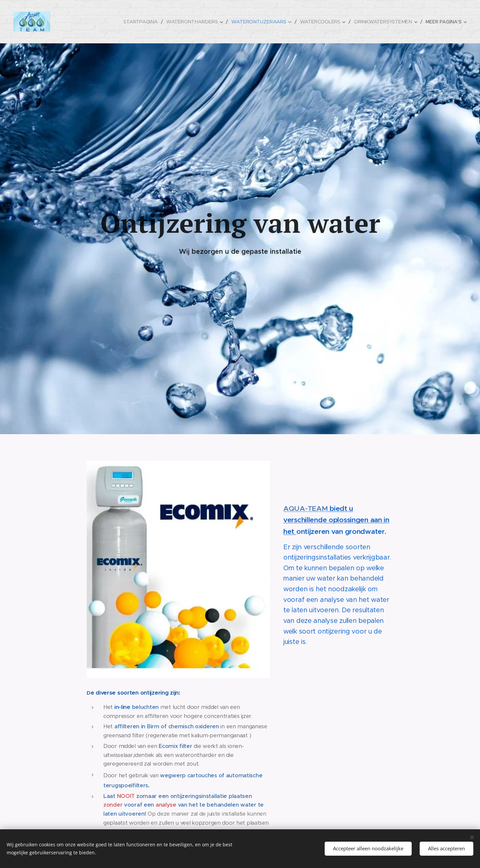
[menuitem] (146, 22)
